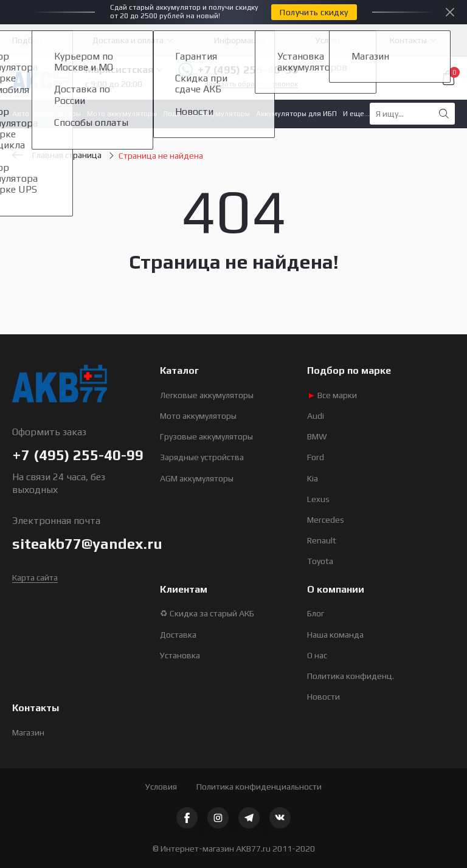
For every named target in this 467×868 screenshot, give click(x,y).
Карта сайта (35, 577)
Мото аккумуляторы (122, 114)
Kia (313, 478)
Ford (316, 457)
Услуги (328, 40)
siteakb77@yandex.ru (87, 544)
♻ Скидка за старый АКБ (207, 613)
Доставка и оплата (128, 40)
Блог (316, 613)
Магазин (28, 732)
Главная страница (57, 155)
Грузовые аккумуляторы (206, 436)
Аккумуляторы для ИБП (296, 114)
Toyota (320, 561)
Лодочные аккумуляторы (206, 114)
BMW (317, 436)
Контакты (408, 40)
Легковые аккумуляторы (207, 395)
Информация (240, 40)
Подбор (27, 40)
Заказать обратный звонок (251, 84)
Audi (316, 416)
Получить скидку (314, 12)
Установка (180, 655)
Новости (323, 697)
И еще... (356, 114)
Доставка (178, 635)
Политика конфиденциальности (259, 787)
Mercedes (326, 520)
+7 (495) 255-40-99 (238, 70)
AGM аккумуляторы (197, 478)
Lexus (318, 499)
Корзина (449, 78)
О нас (317, 655)
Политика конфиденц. (351, 676)
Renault (322, 540)
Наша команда (335, 635)
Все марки (332, 395)
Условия (161, 787)
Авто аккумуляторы (47, 114)
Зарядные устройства (202, 457)
